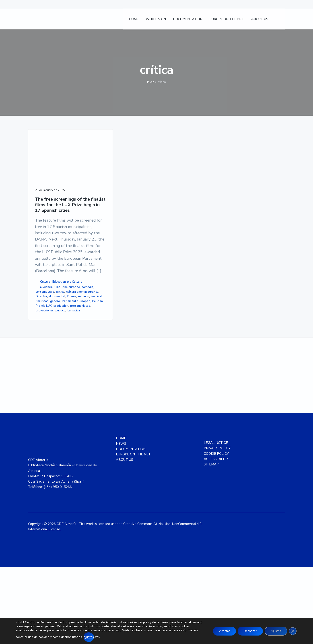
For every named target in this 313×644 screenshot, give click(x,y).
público (60, 382)
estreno (41, 363)
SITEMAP (211, 541)
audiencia (46, 339)
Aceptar (220, 631)
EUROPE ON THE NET (133, 531)
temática (42, 386)
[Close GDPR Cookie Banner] (292, 631)
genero (41, 368)
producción (43, 377)
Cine (57, 339)
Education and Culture (51, 334)
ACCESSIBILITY (216, 536)
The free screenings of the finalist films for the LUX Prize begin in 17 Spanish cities (56, 194)
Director (41, 358)
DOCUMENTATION (131, 526)
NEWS (121, 521)
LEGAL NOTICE (216, 520)
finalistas (68, 363)
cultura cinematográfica (52, 354)
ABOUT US (125, 537)
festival (54, 363)
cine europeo (44, 344)
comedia (61, 344)
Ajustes (275, 631)
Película (41, 372)
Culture (45, 329)
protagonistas (62, 377)
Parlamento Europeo (61, 368)
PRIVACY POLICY (217, 525)
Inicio (151, 82)
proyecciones (45, 382)
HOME (121, 515)
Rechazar (247, 631)
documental (57, 358)
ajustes (106, 637)
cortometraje (45, 349)
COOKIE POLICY (216, 531)
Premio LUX (56, 372)
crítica (60, 349)
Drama (72, 358)
